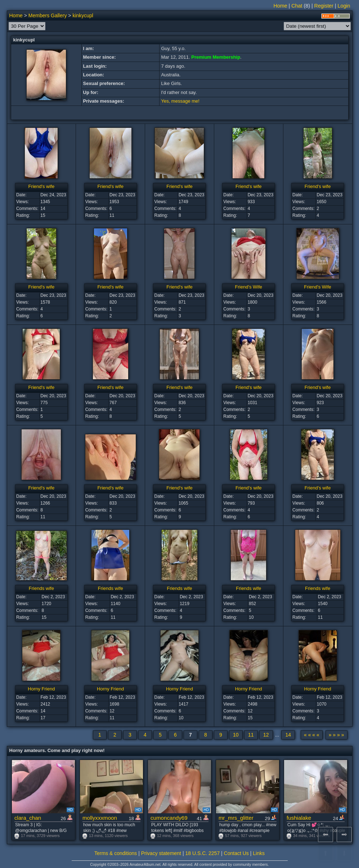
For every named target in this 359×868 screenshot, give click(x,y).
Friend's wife (42, 186)
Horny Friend (41, 689)
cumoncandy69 (169, 818)
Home (280, 6)
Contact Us (236, 853)
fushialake (299, 818)
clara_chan (28, 818)
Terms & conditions (116, 853)
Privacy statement (161, 853)
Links (259, 853)
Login (344, 6)
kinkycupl (83, 15)
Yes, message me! (180, 101)
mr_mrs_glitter (236, 818)
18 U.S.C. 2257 (202, 853)
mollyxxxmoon (100, 818)
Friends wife (41, 588)
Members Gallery (48, 15)
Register (324, 6)
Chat (297, 6)
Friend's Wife (249, 287)
